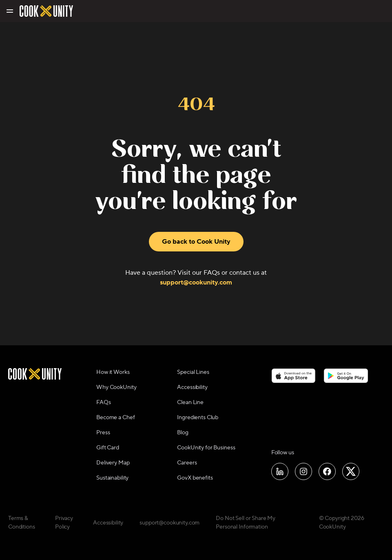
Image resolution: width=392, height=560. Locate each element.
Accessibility (192, 387)
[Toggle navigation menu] (9, 11)
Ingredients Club (198, 418)
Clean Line (190, 402)
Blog (183, 433)
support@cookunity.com (196, 282)
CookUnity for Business (206, 448)
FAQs (103, 402)
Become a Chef (115, 418)
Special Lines (193, 372)
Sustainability (112, 478)
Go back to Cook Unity (196, 242)
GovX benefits (195, 478)
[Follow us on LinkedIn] (280, 471)
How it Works (113, 372)
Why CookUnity (116, 387)
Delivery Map (113, 463)
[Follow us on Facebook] (327, 471)
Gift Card (108, 448)
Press (103, 433)
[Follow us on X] (351, 471)
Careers (187, 463)
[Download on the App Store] (293, 376)
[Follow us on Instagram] (303, 471)
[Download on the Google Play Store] (346, 376)
